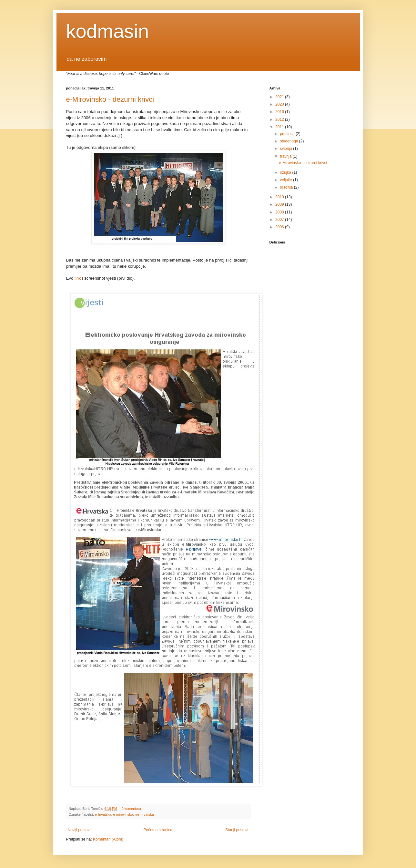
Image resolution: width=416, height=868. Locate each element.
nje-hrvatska (144, 814)
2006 (280, 227)
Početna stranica (158, 830)
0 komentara (131, 809)
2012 (280, 119)
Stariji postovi (237, 830)
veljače (286, 180)
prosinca (288, 134)
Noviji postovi (79, 830)
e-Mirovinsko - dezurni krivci (110, 99)
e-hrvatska (103, 814)
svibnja (286, 149)
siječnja (287, 187)
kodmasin (108, 31)
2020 (280, 104)
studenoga (289, 141)
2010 (280, 197)
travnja (286, 156)
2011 (280, 127)
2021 (280, 97)
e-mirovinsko (123, 814)
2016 (280, 112)
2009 (280, 204)
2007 (280, 220)
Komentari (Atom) (108, 839)
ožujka (286, 172)
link (78, 278)
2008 (280, 212)
